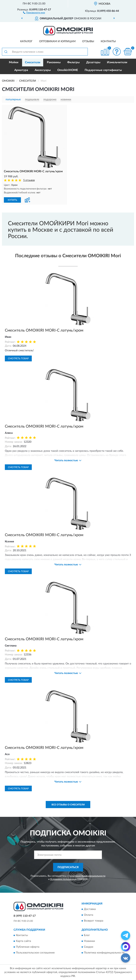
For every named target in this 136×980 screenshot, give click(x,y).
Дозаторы (93, 62)
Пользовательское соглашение (35, 953)
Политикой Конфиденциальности (87, 876)
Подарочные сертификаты (103, 70)
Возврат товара (94, 921)
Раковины (54, 62)
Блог (87, 935)
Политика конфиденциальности (104, 953)
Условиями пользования (63, 879)
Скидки (89, 947)
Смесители (33, 62)
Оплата (89, 915)
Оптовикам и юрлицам (57, 41)
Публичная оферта (28, 947)
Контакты (108, 41)
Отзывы (88, 41)
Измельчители (117, 62)
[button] (34, 12)
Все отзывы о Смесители (68, 805)
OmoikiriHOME (68, 70)
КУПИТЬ (12, 200)
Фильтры (73, 62)
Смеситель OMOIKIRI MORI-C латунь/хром (44, 330)
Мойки (14, 62)
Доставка (90, 909)
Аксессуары (43, 70)
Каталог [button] (26, 41)
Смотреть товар (18, 358)
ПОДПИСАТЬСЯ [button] (68, 867)
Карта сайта (23, 941)
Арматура (21, 70)
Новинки (89, 941)
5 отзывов (29, 180)
